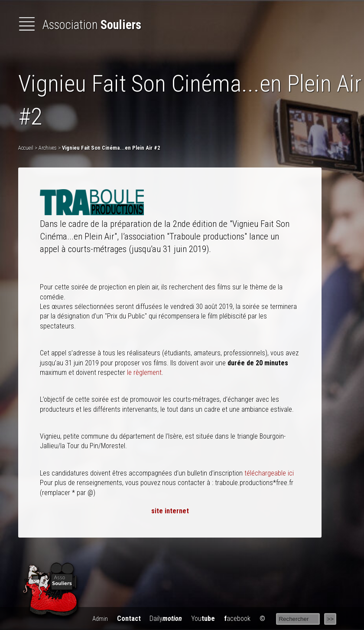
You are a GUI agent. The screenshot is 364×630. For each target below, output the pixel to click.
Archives (48, 148)
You (203, 619)
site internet (170, 511)
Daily (166, 619)
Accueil (26, 148)
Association (80, 25)
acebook (237, 619)
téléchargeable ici (269, 473)
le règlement (144, 372)
